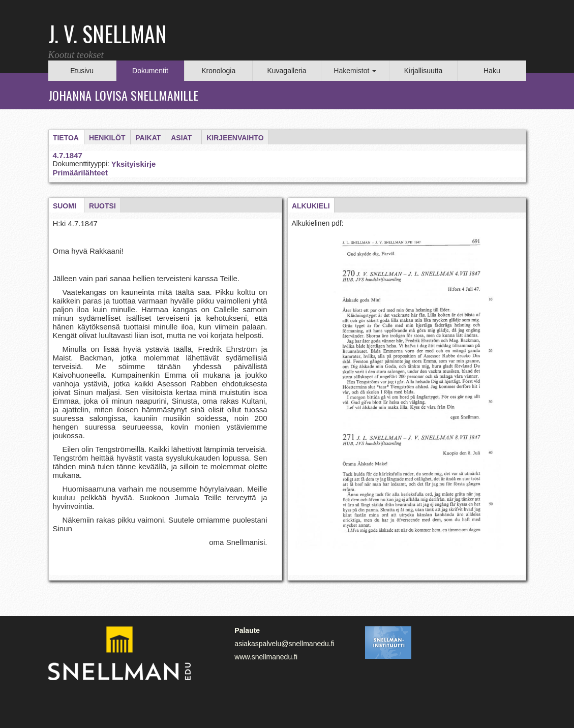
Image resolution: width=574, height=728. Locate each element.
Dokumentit (150, 71)
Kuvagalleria (286, 71)
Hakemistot (355, 71)
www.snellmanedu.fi (266, 657)
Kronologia (218, 71)
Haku (492, 71)
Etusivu (82, 71)
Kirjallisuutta (423, 71)
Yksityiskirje (134, 164)
